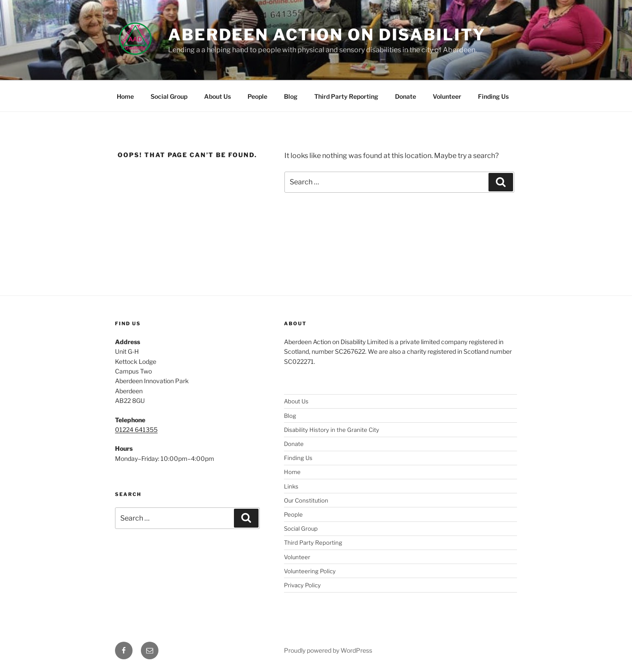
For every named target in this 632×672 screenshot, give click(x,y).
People (257, 96)
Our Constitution (306, 500)
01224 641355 (136, 429)
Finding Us (493, 96)
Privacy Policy (302, 585)
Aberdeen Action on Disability (327, 35)
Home (125, 96)
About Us (217, 96)
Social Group (169, 96)
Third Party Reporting (346, 96)
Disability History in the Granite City (332, 430)
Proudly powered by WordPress (328, 650)
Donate (406, 96)
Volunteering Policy (310, 571)
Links (291, 486)
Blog (291, 96)
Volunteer (447, 96)
